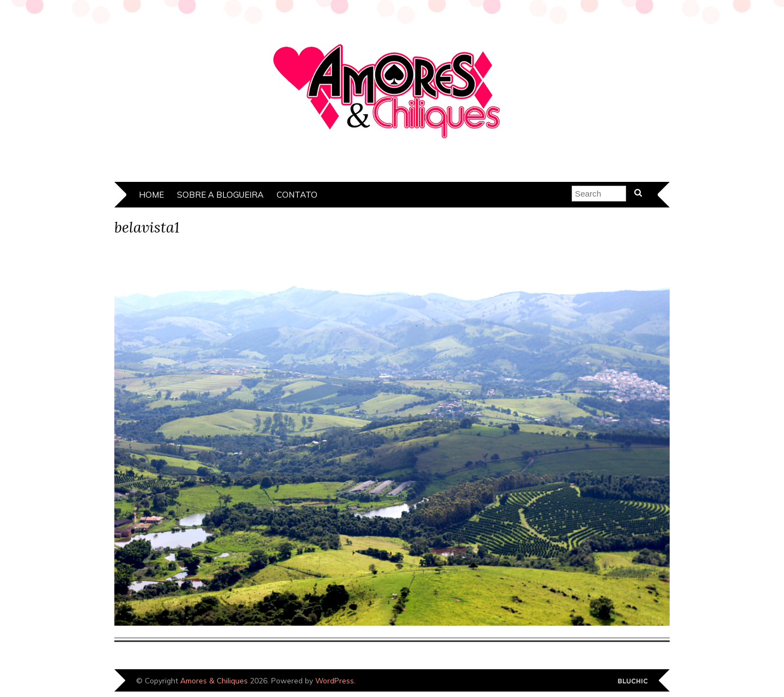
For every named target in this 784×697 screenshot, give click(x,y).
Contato (297, 195)
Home (151, 195)
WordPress (335, 680)
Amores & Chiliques (214, 680)
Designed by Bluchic (633, 681)
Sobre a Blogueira (220, 195)
